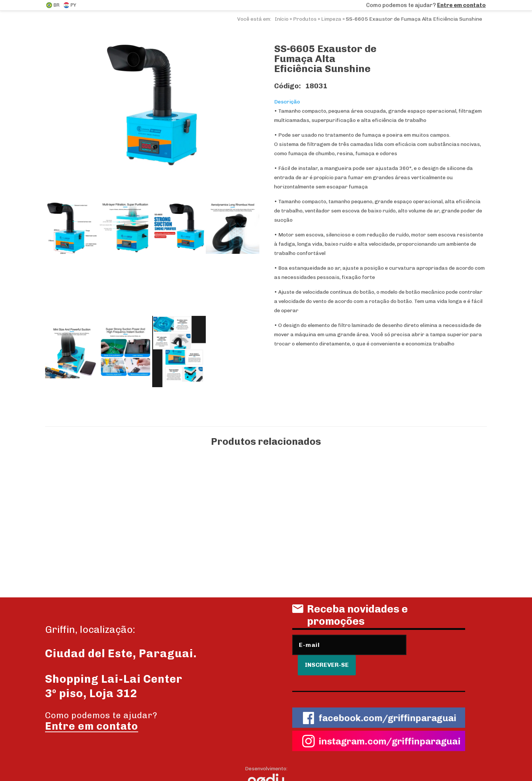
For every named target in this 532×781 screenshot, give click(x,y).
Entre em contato (461, 5)
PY (70, 5)
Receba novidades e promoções (350, 618)
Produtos (305, 19)
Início (282, 19)
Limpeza (331, 19)
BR (53, 5)
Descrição (287, 102)
